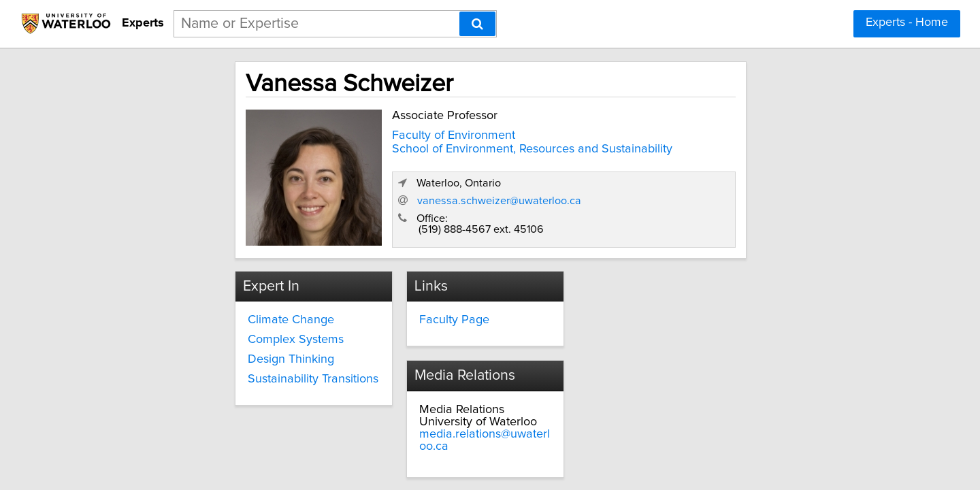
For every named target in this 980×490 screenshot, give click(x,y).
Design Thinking (204, 352)
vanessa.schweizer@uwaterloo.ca (716, 193)
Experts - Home (907, 22)
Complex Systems (209, 333)
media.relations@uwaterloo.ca (679, 338)
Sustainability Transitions (226, 372)
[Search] (477, 24)
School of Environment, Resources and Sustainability (438, 146)
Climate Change (204, 313)
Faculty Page (415, 313)
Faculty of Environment (359, 132)
